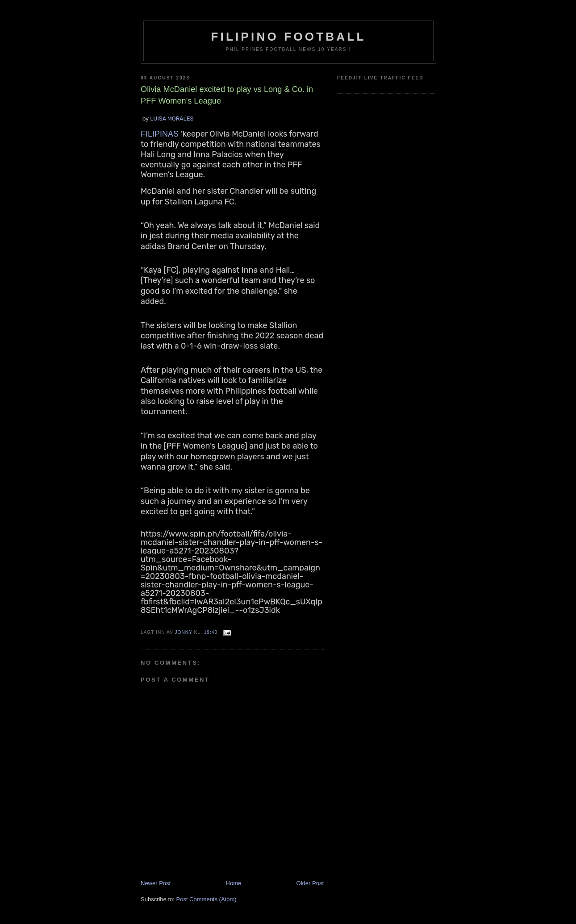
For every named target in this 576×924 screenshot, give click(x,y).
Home (234, 883)
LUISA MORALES (172, 119)
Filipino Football (289, 37)
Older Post (310, 883)
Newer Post (156, 883)
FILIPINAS (161, 134)
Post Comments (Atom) (207, 899)
